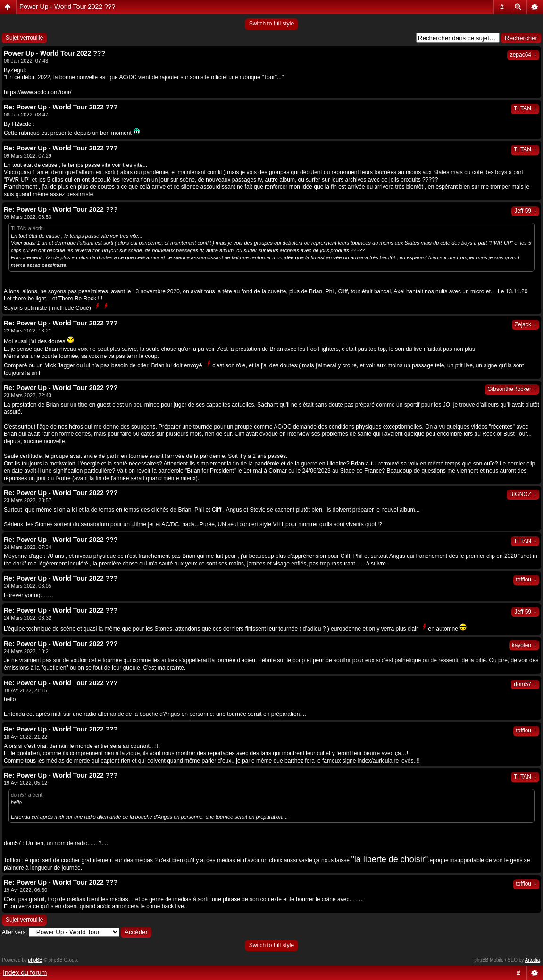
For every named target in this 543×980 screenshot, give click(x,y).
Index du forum (25, 972)
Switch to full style (271, 24)
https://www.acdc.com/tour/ (38, 92)
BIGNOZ (523, 494)
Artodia (533, 960)
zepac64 (523, 55)
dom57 (525, 684)
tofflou (526, 580)
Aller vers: (14, 932)
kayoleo (524, 645)
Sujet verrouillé (24, 38)
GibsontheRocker (512, 389)
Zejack (526, 324)
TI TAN (525, 108)
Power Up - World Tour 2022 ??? (67, 7)
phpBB (35, 960)
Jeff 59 (525, 211)
